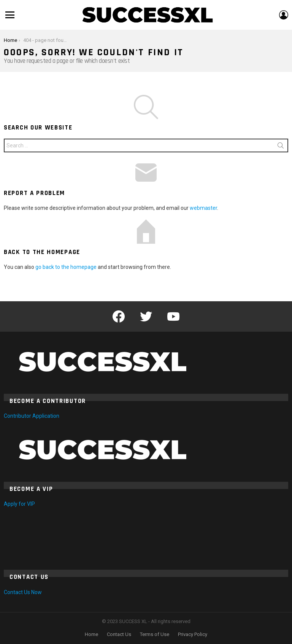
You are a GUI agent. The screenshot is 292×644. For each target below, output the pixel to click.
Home (91, 634)
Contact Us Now (23, 592)
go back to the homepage (66, 267)
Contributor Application (32, 416)
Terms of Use (155, 634)
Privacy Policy (193, 634)
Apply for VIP (19, 504)
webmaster (203, 208)
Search (281, 147)
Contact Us (119, 634)
